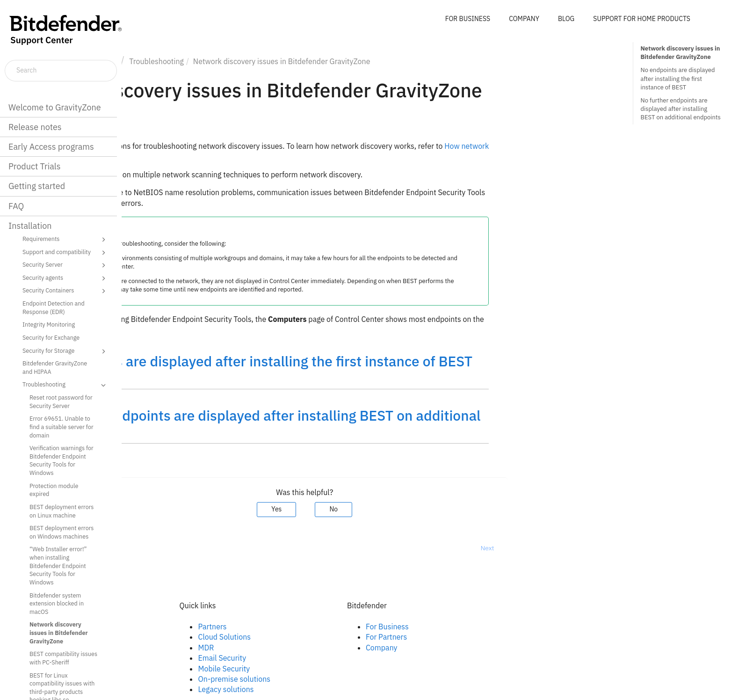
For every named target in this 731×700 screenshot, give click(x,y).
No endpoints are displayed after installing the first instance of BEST (677, 78)
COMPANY (524, 19)
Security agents (65, 278)
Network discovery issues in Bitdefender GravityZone (59, 632)
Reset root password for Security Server (61, 401)
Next (609, 548)
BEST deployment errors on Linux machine (62, 511)
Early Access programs (51, 147)
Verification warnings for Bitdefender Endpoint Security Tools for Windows (62, 460)
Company (503, 648)
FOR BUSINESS (468, 19)
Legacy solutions (348, 689)
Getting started (37, 186)
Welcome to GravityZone (55, 107)
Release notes (35, 127)
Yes (398, 509)
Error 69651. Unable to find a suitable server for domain (62, 427)
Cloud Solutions (346, 637)
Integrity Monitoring (49, 324)
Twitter (164, 648)
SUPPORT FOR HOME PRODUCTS (642, 19)
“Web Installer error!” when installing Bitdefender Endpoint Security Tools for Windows (58, 565)
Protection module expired (54, 490)
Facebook (168, 627)
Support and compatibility (65, 253)
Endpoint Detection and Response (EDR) (54, 307)
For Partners (508, 637)
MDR (328, 648)
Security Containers (65, 291)
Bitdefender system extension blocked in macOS (57, 603)
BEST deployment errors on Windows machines (62, 532)
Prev (146, 548)
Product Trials (34, 166)
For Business (509, 627)
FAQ (16, 206)
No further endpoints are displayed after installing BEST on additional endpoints (680, 109)
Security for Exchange (51, 337)
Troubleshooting (65, 385)
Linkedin (166, 637)
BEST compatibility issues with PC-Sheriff (63, 658)
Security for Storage (65, 351)
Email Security (344, 658)
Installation (30, 226)
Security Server (65, 265)
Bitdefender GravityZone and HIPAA (55, 367)
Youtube (166, 658)
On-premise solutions (356, 679)
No (456, 509)
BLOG (566, 19)
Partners (334, 627)
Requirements (65, 240)
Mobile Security (346, 669)
